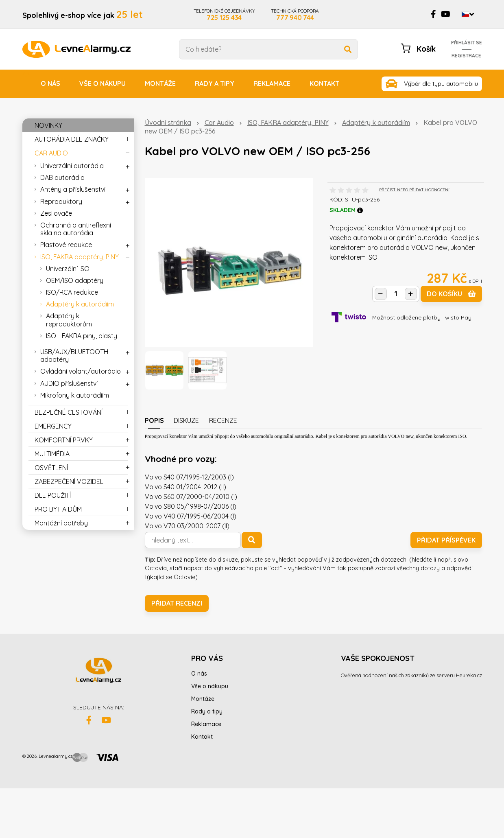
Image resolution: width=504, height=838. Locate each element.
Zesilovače (56, 213)
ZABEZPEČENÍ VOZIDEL (69, 481)
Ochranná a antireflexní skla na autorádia (76, 229)
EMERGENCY (53, 426)
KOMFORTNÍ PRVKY (64, 440)
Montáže (160, 83)
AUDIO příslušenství (69, 383)
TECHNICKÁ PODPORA (295, 14)
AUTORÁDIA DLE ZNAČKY (72, 139)
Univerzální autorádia (72, 166)
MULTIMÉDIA (52, 454)
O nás (50, 83)
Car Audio (219, 123)
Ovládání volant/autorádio (81, 371)
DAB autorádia (62, 177)
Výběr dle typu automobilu (441, 84)
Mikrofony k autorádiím (75, 395)
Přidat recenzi (177, 603)
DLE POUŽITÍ (53, 495)
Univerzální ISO (68, 269)
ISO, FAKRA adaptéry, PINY (288, 123)
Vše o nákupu (103, 83)
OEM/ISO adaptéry (75, 280)
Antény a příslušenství (73, 189)
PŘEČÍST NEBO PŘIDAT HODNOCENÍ (414, 190)
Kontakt (324, 83)
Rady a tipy (215, 83)
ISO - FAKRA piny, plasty (82, 336)
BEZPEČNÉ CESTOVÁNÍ (69, 412)
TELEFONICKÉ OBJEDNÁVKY (224, 14)
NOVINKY (48, 125)
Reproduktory (61, 201)
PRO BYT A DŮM (58, 509)
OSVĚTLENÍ (51, 468)
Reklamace (272, 83)
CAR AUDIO (51, 153)
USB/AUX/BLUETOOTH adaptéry (74, 356)
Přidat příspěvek (446, 540)
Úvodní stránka (168, 123)
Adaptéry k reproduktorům (69, 320)
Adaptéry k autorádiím (376, 123)
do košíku (451, 294)
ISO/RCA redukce (72, 292)
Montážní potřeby (61, 523)
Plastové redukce (66, 245)
